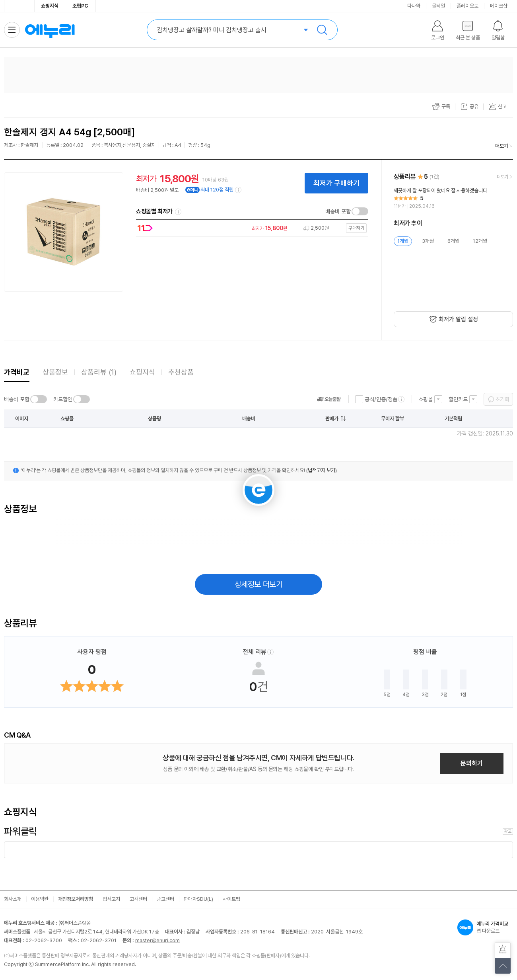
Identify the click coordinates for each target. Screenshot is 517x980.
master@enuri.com (157, 940)
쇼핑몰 (426, 399)
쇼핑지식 (50, 6)
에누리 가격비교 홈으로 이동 (50, 30)
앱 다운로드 (485, 927)
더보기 (502, 146)
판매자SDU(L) (198, 899)
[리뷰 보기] (453, 199)
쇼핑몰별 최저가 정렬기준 (178, 212)
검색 (322, 30)
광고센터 (165, 899)
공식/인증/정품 (381, 399)
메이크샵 (499, 6)
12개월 (480, 241)
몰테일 (438, 6)
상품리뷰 (99, 372)
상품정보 (55, 372)
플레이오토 (467, 6)
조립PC (80, 6)
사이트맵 (231, 899)
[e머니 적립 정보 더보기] (239, 190)
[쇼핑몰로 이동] (250, 228)
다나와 (414, 6)
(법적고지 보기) (322, 470)
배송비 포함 (338, 211)
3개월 (428, 241)
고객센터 (138, 899)
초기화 (502, 399)
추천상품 (181, 372)
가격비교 (17, 372)
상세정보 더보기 (259, 584)
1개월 (403, 241)
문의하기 (472, 763)
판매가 (332, 419)
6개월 (453, 241)
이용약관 (40, 899)
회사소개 (13, 899)
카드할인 (63, 399)
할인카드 (458, 399)
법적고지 (111, 899)
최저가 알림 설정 (458, 319)
